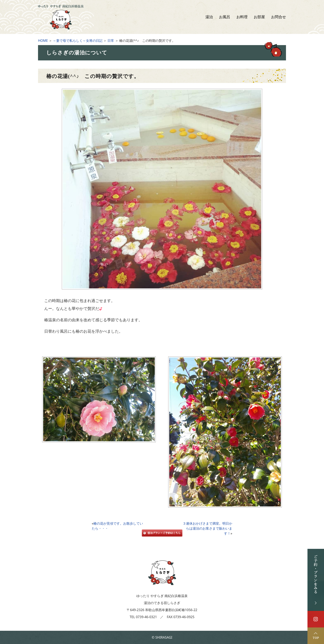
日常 (111, 41)
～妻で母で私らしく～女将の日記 (78, 41)
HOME (43, 41)
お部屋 (259, 17)
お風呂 (225, 17)
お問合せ (279, 17)
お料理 (242, 17)
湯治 (209, 17)
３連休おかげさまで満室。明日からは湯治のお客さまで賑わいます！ (207, 528)
